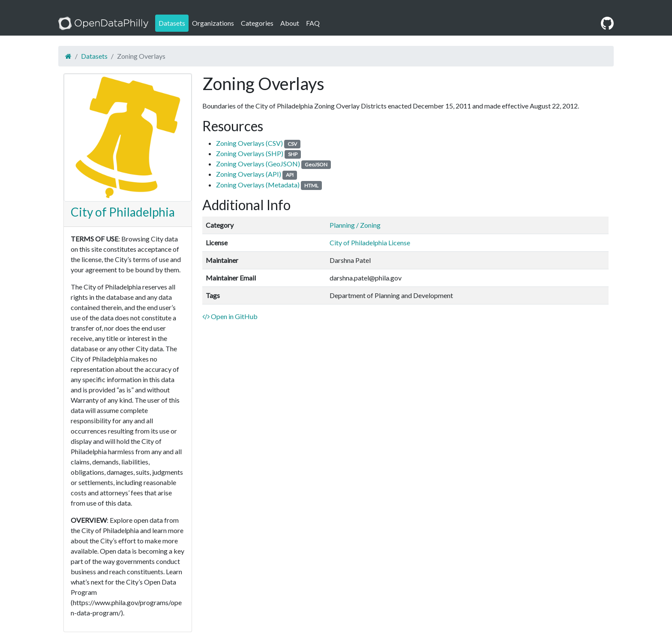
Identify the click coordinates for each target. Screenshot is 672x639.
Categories (257, 23)
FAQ (313, 23)
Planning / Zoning (355, 225)
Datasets (172, 23)
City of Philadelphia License (370, 243)
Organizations (213, 23)
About (290, 23)
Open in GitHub (230, 316)
